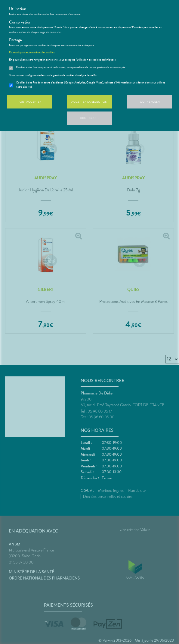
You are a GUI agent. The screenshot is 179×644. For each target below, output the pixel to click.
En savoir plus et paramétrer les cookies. (32, 52)
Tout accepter (30, 102)
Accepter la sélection (89, 102)
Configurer (90, 118)
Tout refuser (149, 102)
